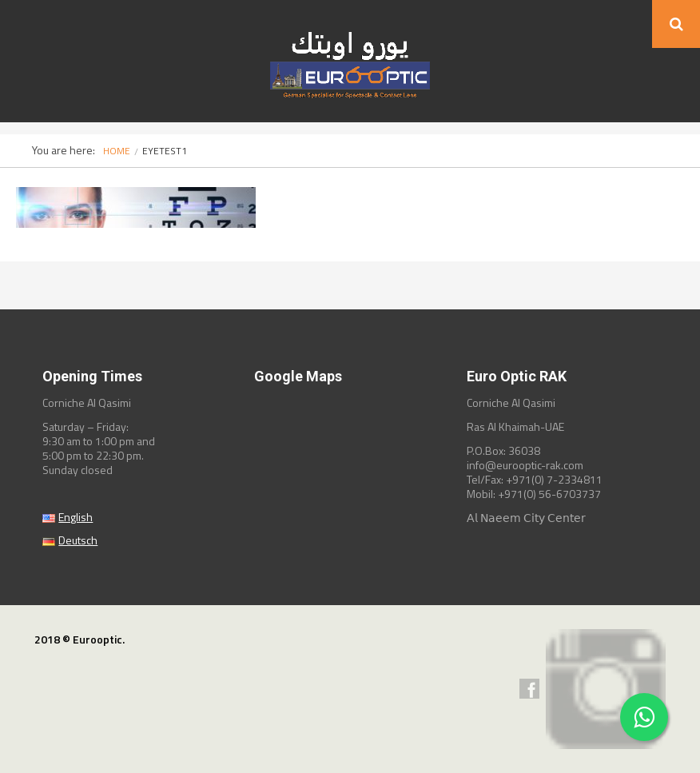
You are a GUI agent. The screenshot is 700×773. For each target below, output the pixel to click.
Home (117, 151)
